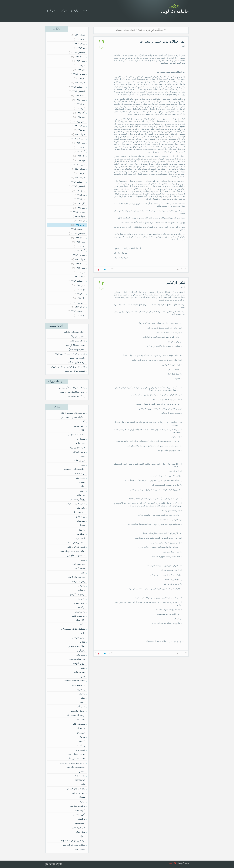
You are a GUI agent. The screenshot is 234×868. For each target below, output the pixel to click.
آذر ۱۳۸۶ (81, 152)
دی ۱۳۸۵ (81, 195)
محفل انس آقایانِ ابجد (75, 345)
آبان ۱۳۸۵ (81, 203)
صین (83, 465)
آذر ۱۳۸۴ (81, 251)
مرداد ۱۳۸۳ (80, 277)
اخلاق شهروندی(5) (77, 349)
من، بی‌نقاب (80, 460)
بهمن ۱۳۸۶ (80, 143)
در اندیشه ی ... (79, 473)
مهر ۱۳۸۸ (81, 70)
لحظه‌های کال (79, 512)
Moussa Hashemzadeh (74, 469)
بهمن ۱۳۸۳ (80, 268)
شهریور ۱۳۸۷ (79, 121)
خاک (83, 573)
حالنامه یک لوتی (175, 11)
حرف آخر (81, 495)
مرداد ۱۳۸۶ (80, 169)
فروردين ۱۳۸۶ (79, 186)
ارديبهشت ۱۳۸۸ (78, 87)
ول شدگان (81, 517)
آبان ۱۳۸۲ (81, 298)
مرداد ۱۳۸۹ (80, 44)
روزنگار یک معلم (78, 499)
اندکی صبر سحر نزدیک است (73, 551)
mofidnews (80, 568)
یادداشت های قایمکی (76, 577)
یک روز (82, 530)
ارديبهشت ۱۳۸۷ (78, 139)
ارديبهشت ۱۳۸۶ (78, 182)
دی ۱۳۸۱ (81, 315)
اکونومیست (80, 599)
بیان (171, 863)
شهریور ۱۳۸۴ (79, 255)
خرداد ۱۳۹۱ (80, 35)
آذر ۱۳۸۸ (81, 65)
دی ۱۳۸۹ (81, 39)
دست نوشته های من (76, 555)
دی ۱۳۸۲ (81, 289)
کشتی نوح (81, 538)
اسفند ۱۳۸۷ (80, 95)
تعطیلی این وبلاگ (77, 336)
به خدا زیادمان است (76, 542)
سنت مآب (81, 443)
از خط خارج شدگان (77, 362)
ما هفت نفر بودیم (78, 358)
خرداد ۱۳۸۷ (80, 134)
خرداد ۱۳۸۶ (80, 178)
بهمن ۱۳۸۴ (80, 242)
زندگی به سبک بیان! (76, 396)
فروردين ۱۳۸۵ (79, 233)
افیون (83, 491)
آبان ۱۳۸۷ (81, 113)
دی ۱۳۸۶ (81, 147)
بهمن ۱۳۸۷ (80, 100)
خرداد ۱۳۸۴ (80, 259)
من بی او (81, 521)
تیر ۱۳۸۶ (81, 173)
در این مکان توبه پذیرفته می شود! (70, 354)
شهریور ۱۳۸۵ (79, 212)
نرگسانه (82, 607)
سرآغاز (64, 10)
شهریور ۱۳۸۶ (79, 165)
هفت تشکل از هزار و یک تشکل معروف (68, 367)
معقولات (81, 586)
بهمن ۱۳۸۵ (80, 190)
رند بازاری (81, 478)
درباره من (75, 10)
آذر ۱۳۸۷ (81, 108)
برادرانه (82, 590)
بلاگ (175, 863)
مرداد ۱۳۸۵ (80, 216)
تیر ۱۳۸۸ (81, 78)
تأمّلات (82, 430)
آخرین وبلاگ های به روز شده (73, 392)
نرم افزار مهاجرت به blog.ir (73, 840)
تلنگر (83, 486)
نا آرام (82, 625)
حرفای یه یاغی (79, 616)
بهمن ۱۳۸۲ (80, 285)
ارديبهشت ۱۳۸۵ (78, 229)
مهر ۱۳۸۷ (81, 117)
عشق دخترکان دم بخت (75, 371)
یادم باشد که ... (78, 564)
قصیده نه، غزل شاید (76, 547)
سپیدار (82, 560)
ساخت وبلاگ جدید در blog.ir (73, 413)
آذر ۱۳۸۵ (81, 199)
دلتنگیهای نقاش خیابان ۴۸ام (73, 417)
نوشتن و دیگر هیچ (77, 594)
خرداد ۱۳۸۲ (80, 307)
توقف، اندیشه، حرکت (76, 504)
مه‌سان (82, 525)
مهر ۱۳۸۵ (81, 208)
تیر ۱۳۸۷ (81, 130)
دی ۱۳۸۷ (81, 104)
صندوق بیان (80, 849)
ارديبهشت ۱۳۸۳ (78, 281)
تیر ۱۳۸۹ (81, 48)
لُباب (83, 422)
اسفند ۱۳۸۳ (80, 264)
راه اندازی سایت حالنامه (74, 332)
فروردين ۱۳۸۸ (79, 91)
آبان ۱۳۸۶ (81, 156)
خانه (85, 10)
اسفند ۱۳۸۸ (80, 57)
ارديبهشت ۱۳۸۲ (78, 311)
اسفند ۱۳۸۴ (80, 238)
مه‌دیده (82, 482)
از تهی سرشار (79, 426)
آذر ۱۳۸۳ (81, 272)
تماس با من (52, 10)
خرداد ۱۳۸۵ (80, 225)
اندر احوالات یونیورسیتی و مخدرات (163, 41)
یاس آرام (81, 439)
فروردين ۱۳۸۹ (79, 52)
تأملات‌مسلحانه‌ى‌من (76, 435)
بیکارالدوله (81, 620)
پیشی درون (80, 612)
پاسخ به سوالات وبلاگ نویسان (72, 388)
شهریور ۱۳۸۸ (79, 74)
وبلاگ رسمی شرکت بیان (74, 845)
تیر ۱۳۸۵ (81, 221)
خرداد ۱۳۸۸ (80, 82)
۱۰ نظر (113, 269)
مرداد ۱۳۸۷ (80, 126)
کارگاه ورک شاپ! (77, 341)
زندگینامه (81, 534)
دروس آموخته (79, 452)
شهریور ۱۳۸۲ (79, 302)
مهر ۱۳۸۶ (81, 160)
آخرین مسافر (79, 603)
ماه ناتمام (81, 508)
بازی (83, 456)
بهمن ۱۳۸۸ (80, 61)
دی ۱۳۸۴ (81, 246)
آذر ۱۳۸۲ (81, 294)
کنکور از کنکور (176, 283)
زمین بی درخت (78, 581)
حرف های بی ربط (77, 447)
